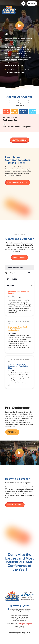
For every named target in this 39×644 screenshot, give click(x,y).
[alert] (19, 268)
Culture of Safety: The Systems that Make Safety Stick (18, 366)
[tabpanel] (19, 123)
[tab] (6, 111)
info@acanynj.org (25, 624)
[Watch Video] (20, 453)
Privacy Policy (20, 627)
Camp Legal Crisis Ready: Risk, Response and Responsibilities (18, 329)
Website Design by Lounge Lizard (19, 633)
